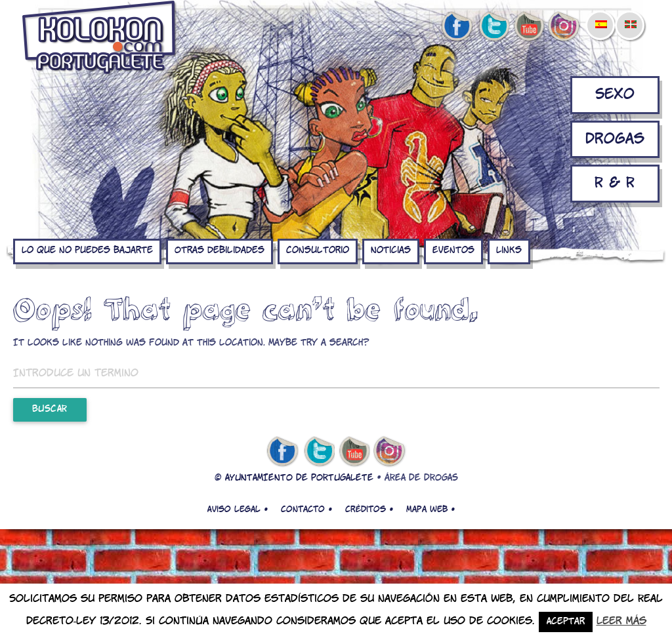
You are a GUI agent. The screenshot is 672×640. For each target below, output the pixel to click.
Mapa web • (430, 510)
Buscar (50, 410)
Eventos (453, 251)
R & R (615, 183)
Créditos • (369, 510)
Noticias (391, 251)
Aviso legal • (238, 510)
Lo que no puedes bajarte (87, 251)
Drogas (615, 139)
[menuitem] (600, 16)
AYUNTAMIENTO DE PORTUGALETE (299, 478)
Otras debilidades (220, 251)
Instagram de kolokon (564, 27)
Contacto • (306, 510)
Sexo (615, 95)
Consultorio (318, 251)
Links (509, 251)
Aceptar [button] (566, 622)
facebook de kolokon (457, 27)
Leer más (621, 621)
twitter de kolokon (493, 27)
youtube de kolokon (529, 27)
